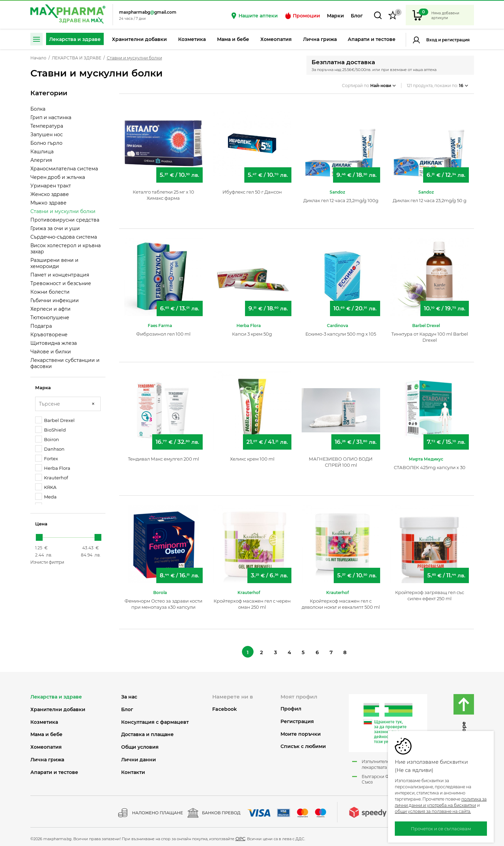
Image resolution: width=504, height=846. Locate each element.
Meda (46, 497)
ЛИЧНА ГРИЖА (47, 758)
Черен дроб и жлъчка (58, 177)
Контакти (133, 770)
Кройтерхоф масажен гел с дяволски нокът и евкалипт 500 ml (341, 601)
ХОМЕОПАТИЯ (46, 745)
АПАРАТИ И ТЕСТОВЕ (54, 770)
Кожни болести (50, 292)
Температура (47, 126)
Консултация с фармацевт (155, 720)
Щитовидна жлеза (54, 343)
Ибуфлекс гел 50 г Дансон (252, 188)
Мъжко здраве (48, 203)
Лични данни (139, 758)
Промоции (302, 16)
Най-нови (383, 83)
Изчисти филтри (47, 562)
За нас (129, 695)
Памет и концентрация (60, 275)
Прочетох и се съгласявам (441, 829)
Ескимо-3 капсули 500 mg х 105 (341, 330)
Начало (38, 58)
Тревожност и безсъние (61, 283)
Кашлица (42, 152)
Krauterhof (52, 477)
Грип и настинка (51, 117)
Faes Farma (160, 322)
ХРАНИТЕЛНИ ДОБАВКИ (58, 707)
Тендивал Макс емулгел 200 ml (163, 455)
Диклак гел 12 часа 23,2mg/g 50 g (430, 197)
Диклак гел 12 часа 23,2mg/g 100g (341, 197)
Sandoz (337, 189)
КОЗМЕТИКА (44, 720)
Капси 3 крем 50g (252, 330)
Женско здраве (50, 194)
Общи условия (140, 745)
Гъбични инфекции (55, 300)
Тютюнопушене (50, 318)
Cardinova (337, 322)
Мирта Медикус (426, 456)
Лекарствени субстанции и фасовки (65, 363)
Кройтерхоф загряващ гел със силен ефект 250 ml (430, 592)
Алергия (41, 160)
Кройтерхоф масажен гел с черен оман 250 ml (252, 601)
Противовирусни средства (65, 220)
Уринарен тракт (51, 186)
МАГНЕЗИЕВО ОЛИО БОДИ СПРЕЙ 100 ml (341, 459)
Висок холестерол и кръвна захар (66, 249)
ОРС (240, 836)
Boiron (47, 439)
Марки (335, 16)
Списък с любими (303, 744)
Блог (357, 16)
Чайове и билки (51, 352)
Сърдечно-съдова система (64, 237)
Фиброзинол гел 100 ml (163, 330)
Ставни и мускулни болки (63, 211)
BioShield (51, 430)
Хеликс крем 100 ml (252, 455)
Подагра (41, 326)
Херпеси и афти (51, 309)
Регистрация (455, 40)
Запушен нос (47, 135)
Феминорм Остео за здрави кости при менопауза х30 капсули (163, 601)
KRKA (46, 487)
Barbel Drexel (55, 420)
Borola (160, 589)
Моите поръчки (301, 732)
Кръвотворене (49, 335)
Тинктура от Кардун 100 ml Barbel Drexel (430, 334)
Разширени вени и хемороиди (54, 263)
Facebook (225, 707)
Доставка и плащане (147, 732)
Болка (38, 109)
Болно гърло (46, 143)
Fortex (47, 458)
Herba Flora (53, 468)
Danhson (50, 449)
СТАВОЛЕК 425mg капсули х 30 (430, 464)
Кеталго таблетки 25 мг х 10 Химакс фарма (163, 192)
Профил (291, 707)
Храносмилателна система (64, 169)
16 (464, 83)
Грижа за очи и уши (55, 228)
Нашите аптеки (254, 16)
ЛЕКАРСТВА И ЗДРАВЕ (77, 58)
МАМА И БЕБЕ (46, 732)
